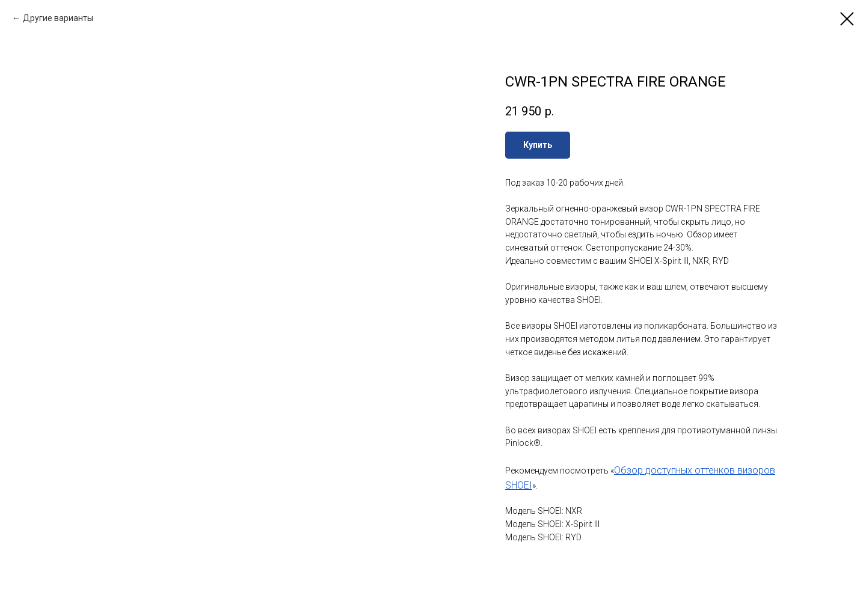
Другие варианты (58, 18)
